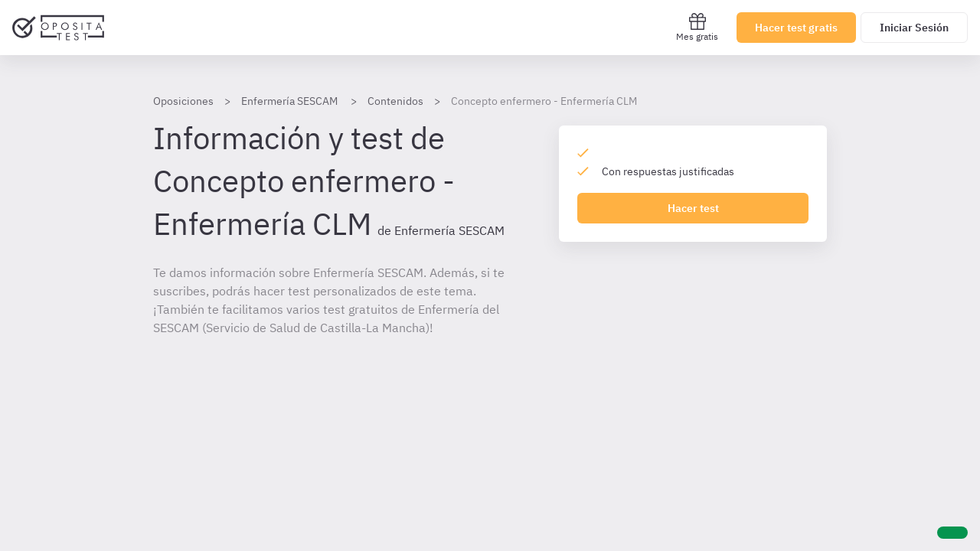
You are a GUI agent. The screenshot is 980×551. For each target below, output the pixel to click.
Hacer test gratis (796, 28)
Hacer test (693, 208)
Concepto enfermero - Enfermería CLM (544, 101)
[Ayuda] (952, 533)
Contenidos (395, 101)
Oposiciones (183, 101)
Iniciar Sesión (914, 28)
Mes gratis (697, 27)
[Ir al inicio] (58, 28)
